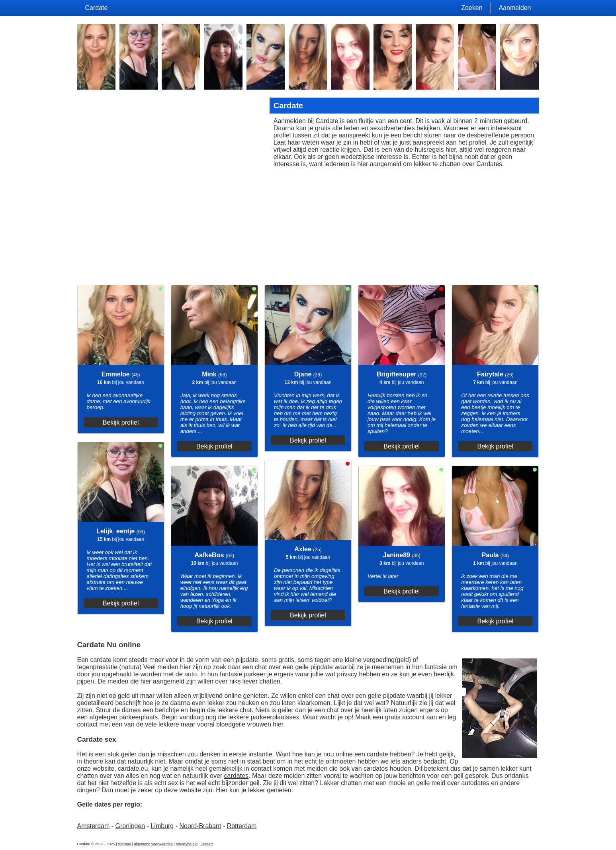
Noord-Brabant (200, 826)
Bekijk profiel (121, 422)
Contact (207, 844)
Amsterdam (94, 826)
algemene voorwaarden (153, 844)
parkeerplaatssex (275, 717)
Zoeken (472, 8)
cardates (236, 776)
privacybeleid (187, 844)
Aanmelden (515, 8)
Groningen (130, 826)
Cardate (97, 8)
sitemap (124, 844)
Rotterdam (242, 826)
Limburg (162, 826)
